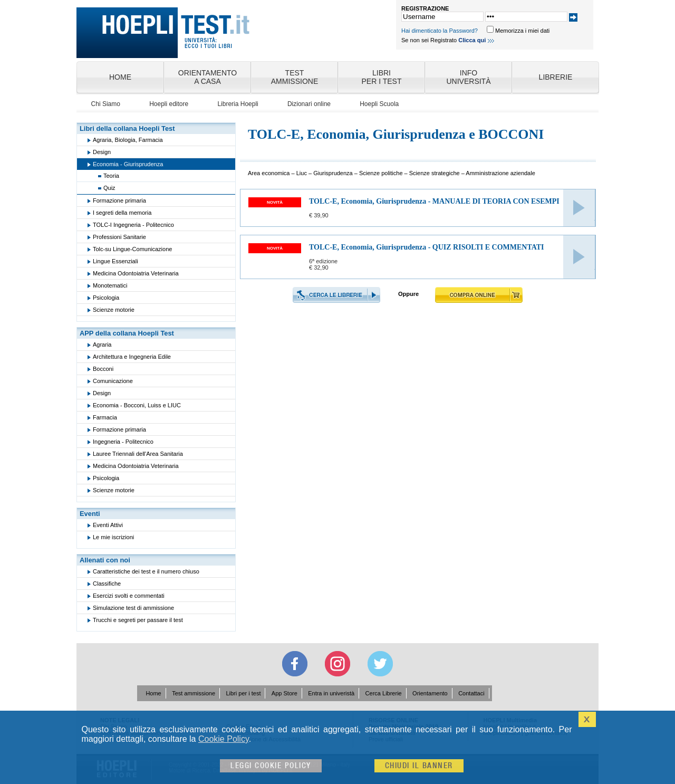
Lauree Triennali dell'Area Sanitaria (138, 454)
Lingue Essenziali (115, 261)
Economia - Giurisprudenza (128, 164)
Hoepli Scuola (379, 104)
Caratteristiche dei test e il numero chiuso (146, 571)
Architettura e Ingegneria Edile (132, 357)
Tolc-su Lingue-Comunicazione (132, 249)
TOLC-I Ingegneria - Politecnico (133, 225)
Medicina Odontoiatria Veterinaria (136, 273)
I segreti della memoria (122, 213)
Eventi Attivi (108, 525)
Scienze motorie (114, 310)
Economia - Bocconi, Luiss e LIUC (137, 405)
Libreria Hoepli (238, 104)
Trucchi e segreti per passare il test (138, 620)
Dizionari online (309, 104)
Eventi (90, 514)
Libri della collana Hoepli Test (127, 128)
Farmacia (105, 417)
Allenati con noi (105, 560)
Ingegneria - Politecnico (123, 442)
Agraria (102, 345)
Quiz (109, 188)
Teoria (111, 176)
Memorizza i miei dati (522, 31)
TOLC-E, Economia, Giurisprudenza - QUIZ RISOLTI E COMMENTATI (427, 247)
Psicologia (106, 298)
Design (102, 152)
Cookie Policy (224, 739)
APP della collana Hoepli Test (127, 333)
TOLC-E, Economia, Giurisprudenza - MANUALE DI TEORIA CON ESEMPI (434, 201)
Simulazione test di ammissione (133, 608)
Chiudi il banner (419, 766)
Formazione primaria (119, 200)
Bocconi (103, 369)
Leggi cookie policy (271, 766)
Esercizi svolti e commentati (129, 596)
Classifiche (107, 584)
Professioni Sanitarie (119, 237)
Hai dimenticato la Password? (440, 31)
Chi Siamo (106, 104)
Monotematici (110, 285)
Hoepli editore (169, 104)
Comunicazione (113, 381)
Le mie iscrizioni (113, 537)
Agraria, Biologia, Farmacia (128, 140)
